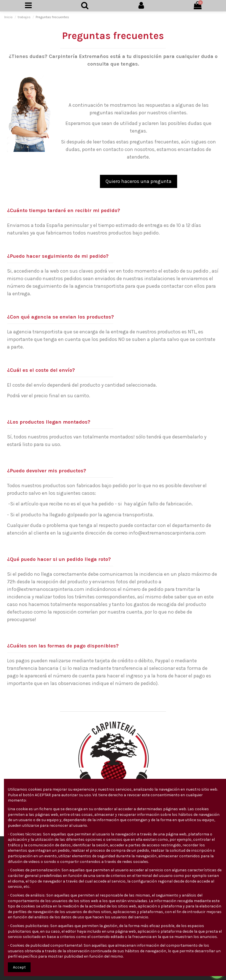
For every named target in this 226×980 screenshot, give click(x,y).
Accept (19, 967)
